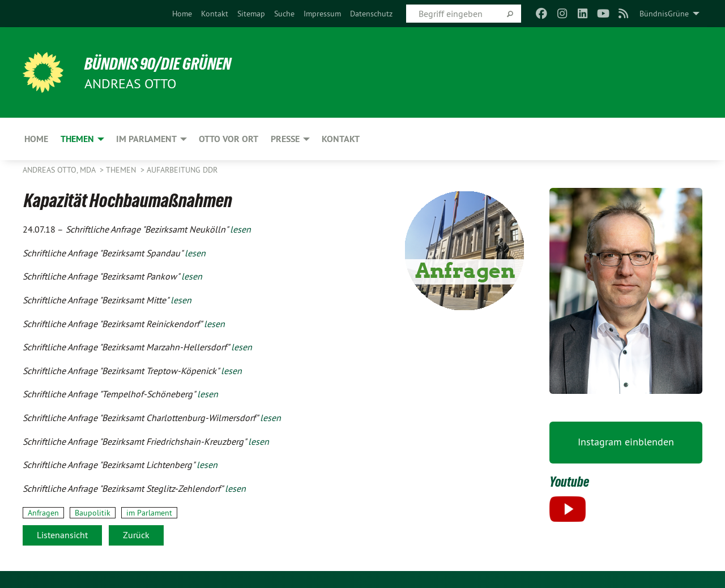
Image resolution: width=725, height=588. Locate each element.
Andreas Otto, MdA (60, 170)
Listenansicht (62, 535)
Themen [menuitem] (77, 139)
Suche (284, 14)
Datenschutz (371, 14)
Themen (122, 170)
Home (182, 14)
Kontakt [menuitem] (341, 139)
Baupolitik (93, 513)
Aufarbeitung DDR (182, 170)
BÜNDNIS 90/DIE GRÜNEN (162, 63)
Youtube (570, 482)
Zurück (136, 535)
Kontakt (215, 14)
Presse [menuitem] (285, 139)
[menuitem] (182, 14)
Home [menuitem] (36, 139)
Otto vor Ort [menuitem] (229, 139)
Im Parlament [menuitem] (146, 139)
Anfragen (43, 513)
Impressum (322, 14)
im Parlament (149, 513)
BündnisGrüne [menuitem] (664, 14)
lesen (240, 229)
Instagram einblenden (626, 442)
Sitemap (251, 14)
